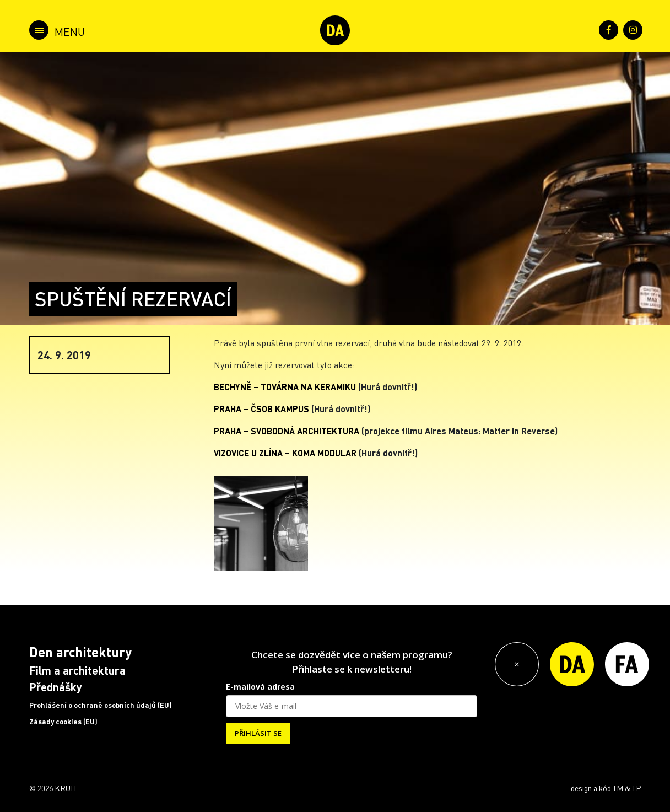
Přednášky (56, 687)
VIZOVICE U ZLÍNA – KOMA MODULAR (285, 453)
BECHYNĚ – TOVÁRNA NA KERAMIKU (285, 387)
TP (636, 788)
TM (618, 788)
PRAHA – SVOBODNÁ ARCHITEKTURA (287, 431)
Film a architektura (77, 670)
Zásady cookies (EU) (63, 722)
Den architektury (80, 652)
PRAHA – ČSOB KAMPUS (261, 409)
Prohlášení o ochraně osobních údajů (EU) (101, 705)
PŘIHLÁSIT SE (258, 733)
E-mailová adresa (260, 687)
